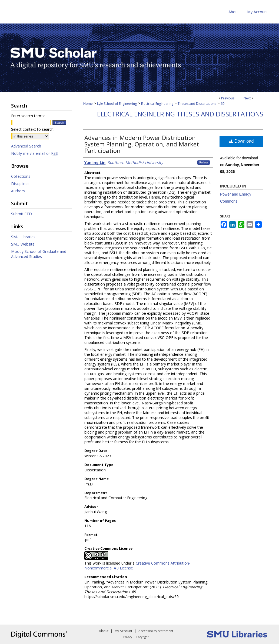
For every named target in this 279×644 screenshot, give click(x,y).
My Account (123, 631)
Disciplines (20, 184)
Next (247, 98)
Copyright (142, 637)
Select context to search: (33, 129)
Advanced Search (26, 146)
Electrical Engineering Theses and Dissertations (180, 114)
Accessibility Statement (156, 631)
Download (242, 141)
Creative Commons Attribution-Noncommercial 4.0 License (137, 566)
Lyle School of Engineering (117, 104)
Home (88, 104)
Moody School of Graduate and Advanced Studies (39, 254)
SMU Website (23, 244)
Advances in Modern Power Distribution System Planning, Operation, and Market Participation (142, 144)
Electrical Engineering (157, 104)
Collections (21, 176)
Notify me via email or (34, 153)
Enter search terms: (28, 116)
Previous (228, 98)
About (104, 631)
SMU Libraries (23, 237)
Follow (204, 162)
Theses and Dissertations (197, 104)
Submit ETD (21, 214)
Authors (18, 191)
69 (222, 104)
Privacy (128, 637)
